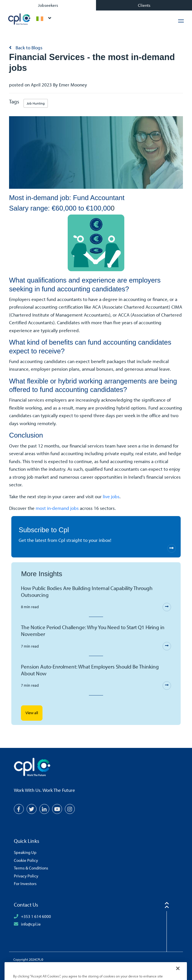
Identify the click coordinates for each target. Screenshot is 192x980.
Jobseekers (48, 5)
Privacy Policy (26, 876)
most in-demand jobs (57, 508)
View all (32, 713)
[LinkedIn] (44, 809)
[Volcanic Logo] (104, 968)
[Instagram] (70, 809)
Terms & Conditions (31, 868)
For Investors (25, 883)
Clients (144, 5)
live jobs (111, 496)
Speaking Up (25, 852)
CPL (19, 19)
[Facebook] (19, 809)
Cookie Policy (26, 860)
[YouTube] (57, 809)
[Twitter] (32, 809)
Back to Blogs (28, 47)
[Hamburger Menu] (181, 21)
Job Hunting (36, 103)
